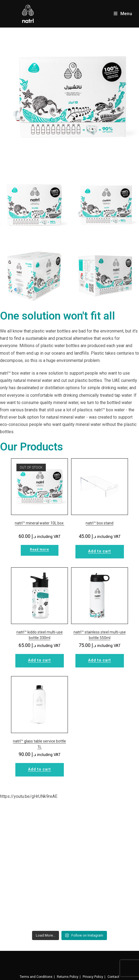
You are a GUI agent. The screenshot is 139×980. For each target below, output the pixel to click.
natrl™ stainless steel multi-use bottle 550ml (100, 635)
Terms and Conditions (36, 977)
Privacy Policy (93, 977)
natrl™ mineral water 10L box (40, 523)
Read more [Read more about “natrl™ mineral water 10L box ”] (39, 550)
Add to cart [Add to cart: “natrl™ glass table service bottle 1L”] (39, 769)
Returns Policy (68, 977)
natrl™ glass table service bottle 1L (39, 744)
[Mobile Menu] (123, 14)
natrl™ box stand (100, 523)
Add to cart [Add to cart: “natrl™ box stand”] (100, 551)
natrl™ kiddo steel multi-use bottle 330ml (40, 635)
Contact (113, 977)
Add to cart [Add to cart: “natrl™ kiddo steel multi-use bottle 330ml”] (39, 660)
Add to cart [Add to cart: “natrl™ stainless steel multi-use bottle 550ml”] (100, 660)
